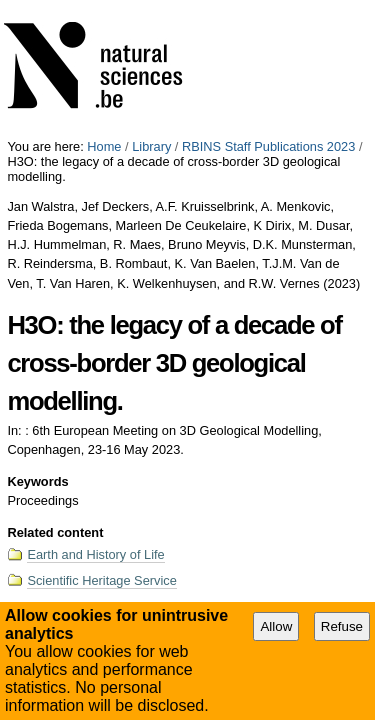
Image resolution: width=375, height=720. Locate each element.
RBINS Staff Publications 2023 (268, 7)
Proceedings (331, 532)
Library (151, 7)
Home (104, 7)
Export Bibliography (88, 489)
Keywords (37, 342)
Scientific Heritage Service (101, 441)
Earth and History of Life (95, 415)
